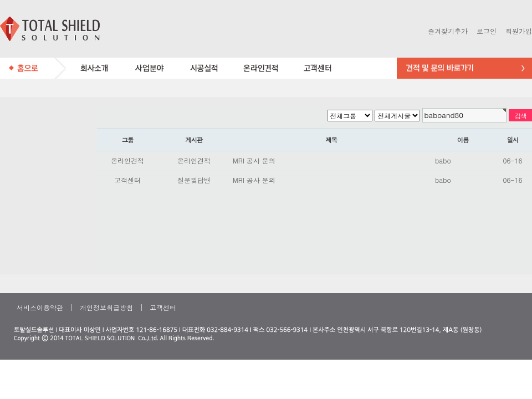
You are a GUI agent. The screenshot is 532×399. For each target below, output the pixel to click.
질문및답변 (194, 180)
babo (443, 160)
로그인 (487, 31)
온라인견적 (127, 160)
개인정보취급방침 (106, 307)
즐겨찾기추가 (448, 31)
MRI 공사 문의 (254, 160)
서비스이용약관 (40, 307)
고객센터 (127, 180)
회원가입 (519, 31)
